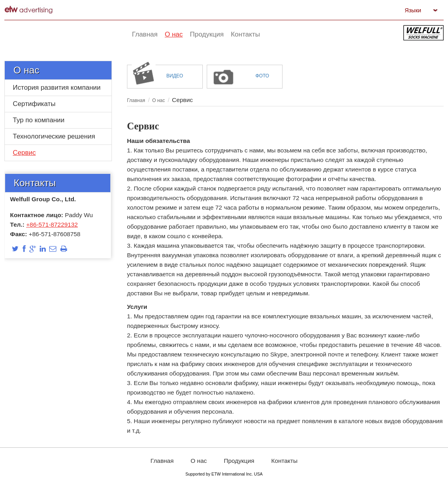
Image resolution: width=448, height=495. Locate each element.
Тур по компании (38, 120)
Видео (175, 76)
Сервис (24, 153)
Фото (262, 76)
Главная (136, 100)
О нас (26, 70)
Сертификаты (34, 104)
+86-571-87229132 (52, 224)
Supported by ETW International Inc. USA (224, 474)
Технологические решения (54, 136)
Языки (413, 10)
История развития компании (57, 88)
